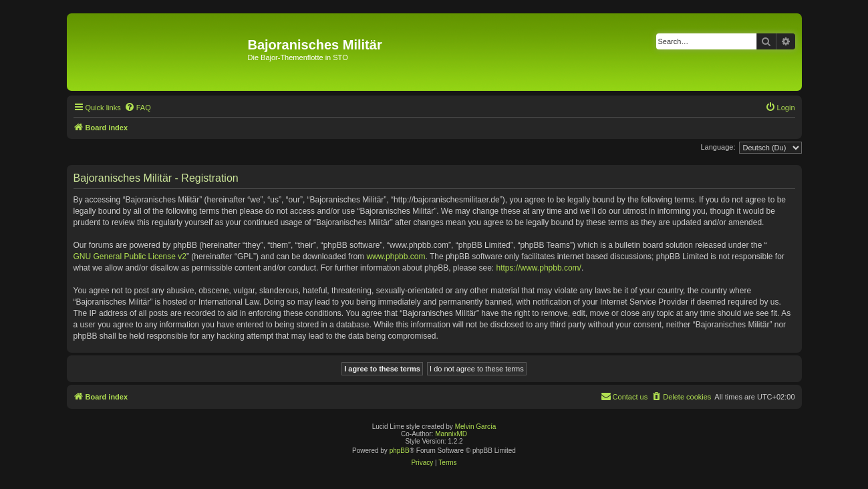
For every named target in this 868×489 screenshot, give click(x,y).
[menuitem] (138, 108)
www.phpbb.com (396, 257)
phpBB (400, 451)
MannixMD (451, 434)
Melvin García (476, 427)
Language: (718, 147)
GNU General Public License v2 (130, 257)
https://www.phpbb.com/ (539, 268)
